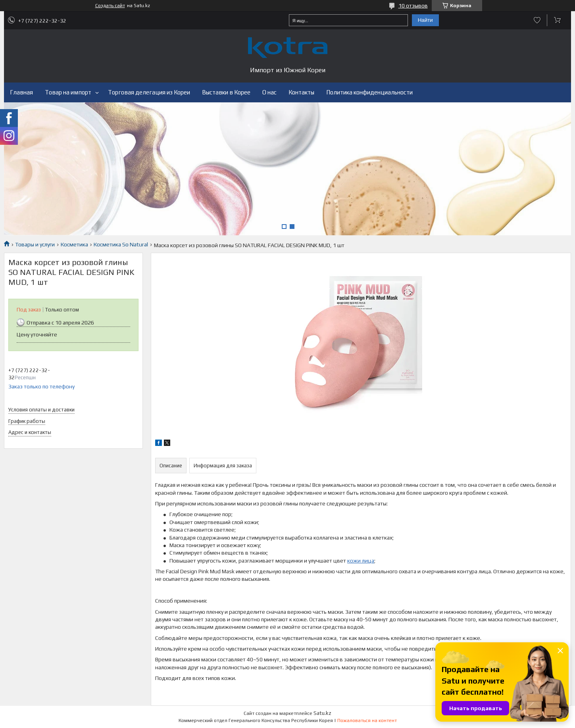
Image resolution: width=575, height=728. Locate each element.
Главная (21, 92)
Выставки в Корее (226, 92)
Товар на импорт (68, 92)
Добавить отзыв (537, 20)
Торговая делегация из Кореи (149, 92)
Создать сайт (110, 6)
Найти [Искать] (425, 20)
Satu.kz (322, 713)
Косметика (74, 244)
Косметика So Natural (121, 244)
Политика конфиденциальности (369, 92)
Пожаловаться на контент (367, 720)
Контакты (301, 92)
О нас (269, 92)
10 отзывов (413, 6)
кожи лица (361, 561)
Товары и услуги (35, 244)
